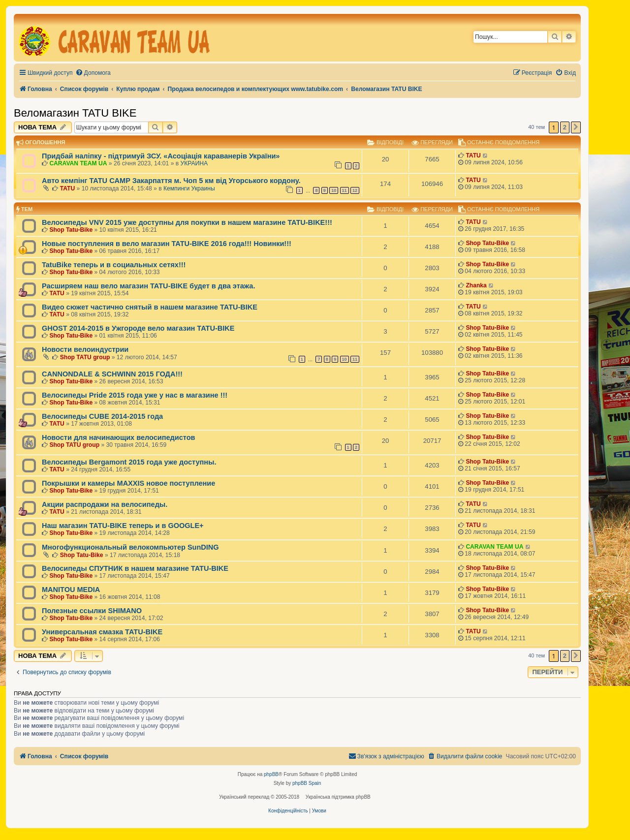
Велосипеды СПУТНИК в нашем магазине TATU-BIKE (135, 568)
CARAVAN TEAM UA (78, 163)
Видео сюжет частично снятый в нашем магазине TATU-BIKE (150, 307)
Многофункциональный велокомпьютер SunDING (130, 547)
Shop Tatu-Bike (71, 230)
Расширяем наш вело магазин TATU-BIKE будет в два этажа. (148, 286)
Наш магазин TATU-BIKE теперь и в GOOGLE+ (123, 526)
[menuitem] (93, 73)
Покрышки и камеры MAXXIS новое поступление (128, 483)
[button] (576, 127)
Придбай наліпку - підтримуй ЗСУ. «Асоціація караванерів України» (161, 156)
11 (345, 190)
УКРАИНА (194, 163)
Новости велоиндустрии (85, 349)
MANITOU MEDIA (71, 590)
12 (355, 190)
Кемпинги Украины (189, 188)
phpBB (271, 774)
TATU (473, 156)
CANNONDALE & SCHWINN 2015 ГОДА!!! (112, 374)
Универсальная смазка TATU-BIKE (102, 632)
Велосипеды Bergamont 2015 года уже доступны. (129, 462)
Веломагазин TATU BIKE (75, 113)
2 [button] (565, 127)
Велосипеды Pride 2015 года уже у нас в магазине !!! (135, 395)
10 (334, 190)
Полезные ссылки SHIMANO (92, 611)
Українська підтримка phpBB (338, 797)
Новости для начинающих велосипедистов (118, 437)
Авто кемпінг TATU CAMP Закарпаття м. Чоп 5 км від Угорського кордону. (171, 181)
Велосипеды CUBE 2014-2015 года (102, 416)
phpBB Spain (307, 783)
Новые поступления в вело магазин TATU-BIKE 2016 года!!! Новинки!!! (167, 244)
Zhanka (476, 285)
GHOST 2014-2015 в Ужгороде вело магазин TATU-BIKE (138, 328)
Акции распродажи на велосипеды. (105, 504)
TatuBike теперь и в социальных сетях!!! (114, 265)
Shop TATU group (85, 357)
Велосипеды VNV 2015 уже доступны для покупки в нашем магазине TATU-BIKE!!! (187, 222)
